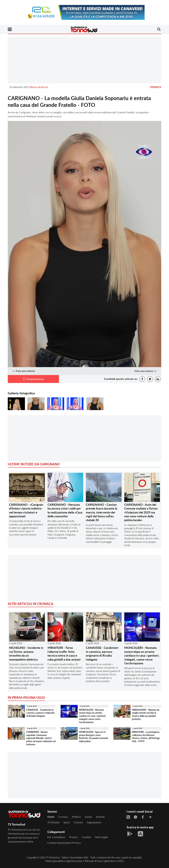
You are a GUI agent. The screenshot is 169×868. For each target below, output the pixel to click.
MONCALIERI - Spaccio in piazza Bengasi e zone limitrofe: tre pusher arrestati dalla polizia (94, 737)
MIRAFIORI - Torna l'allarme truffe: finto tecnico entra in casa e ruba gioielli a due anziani (64, 653)
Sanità (88, 817)
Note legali (101, 837)
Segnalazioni (94, 822)
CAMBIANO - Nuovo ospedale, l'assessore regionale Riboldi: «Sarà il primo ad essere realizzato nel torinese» (41, 738)
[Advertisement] (84, 60)
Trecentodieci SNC (79, 857)
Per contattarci (56, 837)
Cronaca (156, 87)
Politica (76, 817)
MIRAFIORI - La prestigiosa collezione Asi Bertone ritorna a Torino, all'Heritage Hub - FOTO (146, 737)
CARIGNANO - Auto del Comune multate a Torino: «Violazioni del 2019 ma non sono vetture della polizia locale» (141, 512)
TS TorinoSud (53, 857)
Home (51, 817)
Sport (67, 822)
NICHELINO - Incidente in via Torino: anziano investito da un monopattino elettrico (26, 653)
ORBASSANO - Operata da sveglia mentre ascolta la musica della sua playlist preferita (146, 714)
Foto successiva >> (146, 371)
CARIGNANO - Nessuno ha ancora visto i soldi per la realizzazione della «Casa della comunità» (65, 510)
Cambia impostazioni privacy (64, 843)
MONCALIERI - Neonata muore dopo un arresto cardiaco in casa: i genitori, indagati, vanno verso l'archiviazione (142, 655)
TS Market (53, 822)
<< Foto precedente (24, 371)
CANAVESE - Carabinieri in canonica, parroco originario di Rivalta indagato (102, 653)
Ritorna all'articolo (39, 87)
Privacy (73, 837)
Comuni (78, 822)
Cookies (86, 837)
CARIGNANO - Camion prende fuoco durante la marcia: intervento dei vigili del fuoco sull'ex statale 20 (101, 512)
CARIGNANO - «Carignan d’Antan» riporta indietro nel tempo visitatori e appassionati (26, 510)
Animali (100, 817)
